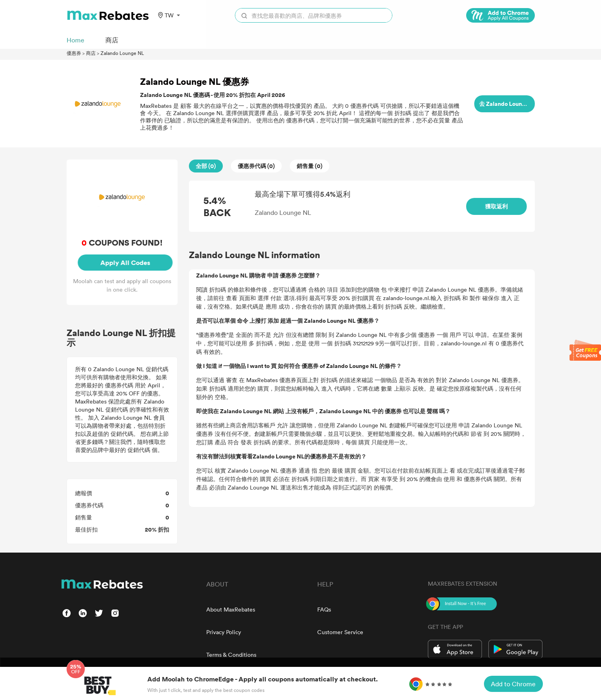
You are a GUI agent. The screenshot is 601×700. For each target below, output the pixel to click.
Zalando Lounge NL (122, 53)
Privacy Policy (224, 632)
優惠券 (74, 53)
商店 (91, 53)
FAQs (324, 609)
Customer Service (340, 632)
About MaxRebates (231, 609)
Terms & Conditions (231, 655)
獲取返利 (496, 206)
